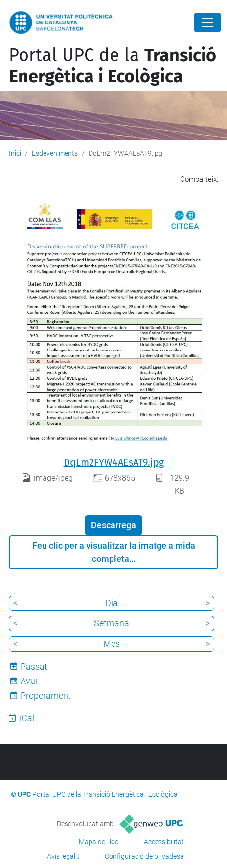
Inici (15, 153)
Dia (112, 603)
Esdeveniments (55, 153)
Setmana (112, 623)
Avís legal (61, 856)
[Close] (207, 22)
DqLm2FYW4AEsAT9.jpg (114, 462)
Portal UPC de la (113, 66)
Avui (29, 681)
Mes (112, 644)
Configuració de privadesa (144, 856)
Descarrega (113, 525)
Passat (34, 667)
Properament (46, 695)
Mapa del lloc (99, 842)
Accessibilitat (164, 842)
